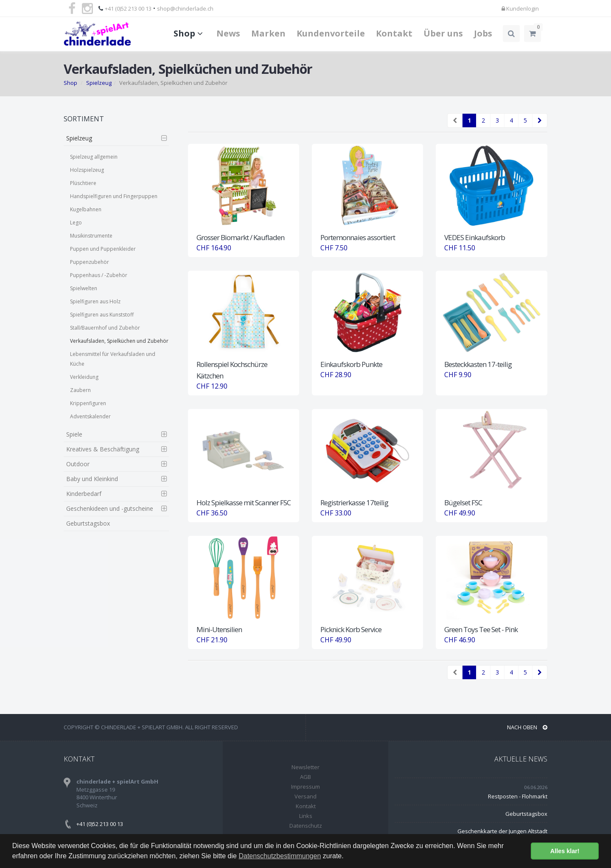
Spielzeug (99, 83)
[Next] (540, 120)
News (228, 33)
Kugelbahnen (86, 209)
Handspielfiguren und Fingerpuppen (114, 196)
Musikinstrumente (91, 236)
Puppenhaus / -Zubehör (99, 275)
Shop (189, 33)
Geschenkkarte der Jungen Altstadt (502, 831)
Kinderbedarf (84, 494)
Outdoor (78, 464)
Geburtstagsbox (88, 523)
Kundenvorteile (331, 33)
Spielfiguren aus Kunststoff (102, 315)
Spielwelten (84, 288)
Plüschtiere (83, 183)
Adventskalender (90, 416)
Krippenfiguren (88, 403)
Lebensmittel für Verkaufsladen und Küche (113, 359)
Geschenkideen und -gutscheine (110, 508)
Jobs (483, 33)
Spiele (74, 434)
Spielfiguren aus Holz (95, 301)
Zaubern (80, 390)
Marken (268, 33)
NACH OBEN (527, 727)
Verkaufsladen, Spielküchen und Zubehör (119, 341)
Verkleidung (84, 377)
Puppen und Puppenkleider (103, 249)
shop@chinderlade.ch (185, 8)
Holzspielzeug (87, 170)
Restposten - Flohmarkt (518, 796)
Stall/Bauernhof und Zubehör (105, 328)
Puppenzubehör (90, 262)
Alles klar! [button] (565, 851)
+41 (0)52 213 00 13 (128, 8)
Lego (76, 223)
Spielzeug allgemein (94, 157)
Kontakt (394, 33)
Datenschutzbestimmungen (280, 856)
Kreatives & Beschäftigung (103, 449)
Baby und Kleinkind (92, 479)
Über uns (443, 33)
